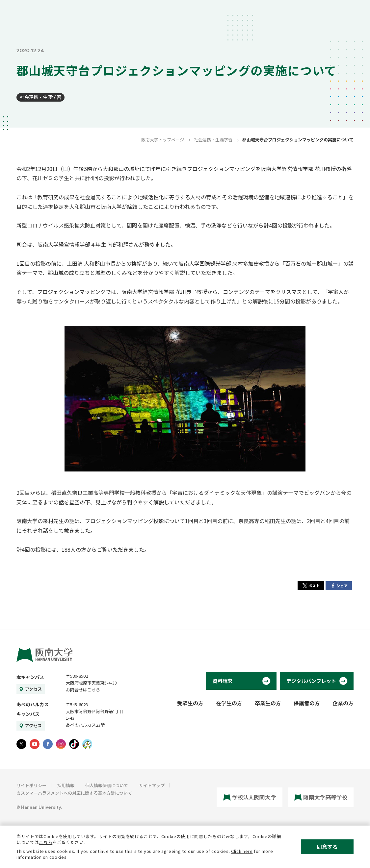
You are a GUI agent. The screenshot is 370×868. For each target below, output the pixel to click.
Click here (242, 851)
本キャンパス (30, 677)
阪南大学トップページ (163, 140)
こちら (46, 842)
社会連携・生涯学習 (40, 97)
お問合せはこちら (83, 690)
